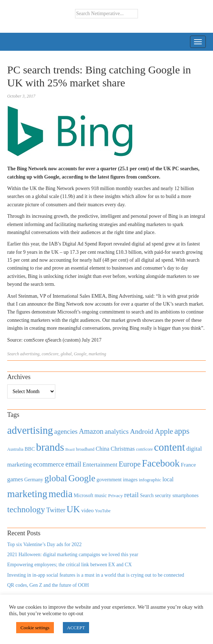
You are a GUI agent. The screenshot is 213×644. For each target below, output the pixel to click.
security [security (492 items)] (163, 495)
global (66, 354)
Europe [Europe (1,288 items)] (129, 464)
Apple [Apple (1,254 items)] (164, 431)
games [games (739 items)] (15, 479)
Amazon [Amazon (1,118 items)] (91, 431)
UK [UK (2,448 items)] (73, 509)
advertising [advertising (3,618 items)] (30, 430)
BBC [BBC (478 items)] (30, 449)
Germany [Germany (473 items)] (34, 479)
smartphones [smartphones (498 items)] (186, 495)
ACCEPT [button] (76, 628)
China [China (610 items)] (102, 449)
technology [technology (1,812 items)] (26, 509)
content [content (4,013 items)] (170, 447)
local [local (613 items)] (168, 479)
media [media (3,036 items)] (61, 494)
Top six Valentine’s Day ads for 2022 (44, 544)
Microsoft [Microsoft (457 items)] (83, 496)
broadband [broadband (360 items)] (85, 449)
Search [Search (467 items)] (147, 496)
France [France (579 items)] (188, 465)
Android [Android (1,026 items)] (142, 431)
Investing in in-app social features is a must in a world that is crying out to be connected (96, 575)
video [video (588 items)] (87, 510)
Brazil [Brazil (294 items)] (70, 449)
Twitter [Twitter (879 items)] (56, 510)
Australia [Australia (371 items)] (15, 449)
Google (80, 354)
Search (13, 354)
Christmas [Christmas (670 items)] (123, 449)
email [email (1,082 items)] (73, 464)
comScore (50, 354)
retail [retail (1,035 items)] (132, 495)
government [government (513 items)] (109, 479)
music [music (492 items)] (101, 495)
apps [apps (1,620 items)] (182, 431)
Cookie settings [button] (35, 628)
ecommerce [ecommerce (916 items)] (48, 464)
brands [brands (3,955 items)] (50, 447)
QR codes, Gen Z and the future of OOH (48, 585)
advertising (30, 354)
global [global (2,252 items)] (56, 478)
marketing (98, 354)
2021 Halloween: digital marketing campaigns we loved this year (73, 555)
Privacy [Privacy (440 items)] (115, 496)
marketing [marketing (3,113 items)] (27, 494)
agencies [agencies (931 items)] (66, 431)
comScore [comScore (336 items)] (145, 449)
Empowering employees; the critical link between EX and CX (70, 565)
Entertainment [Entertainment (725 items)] (100, 465)
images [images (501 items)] (130, 479)
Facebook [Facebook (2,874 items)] (161, 463)
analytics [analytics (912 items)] (117, 431)
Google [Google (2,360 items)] (82, 478)
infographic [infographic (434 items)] (150, 480)
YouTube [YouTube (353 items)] (103, 511)
